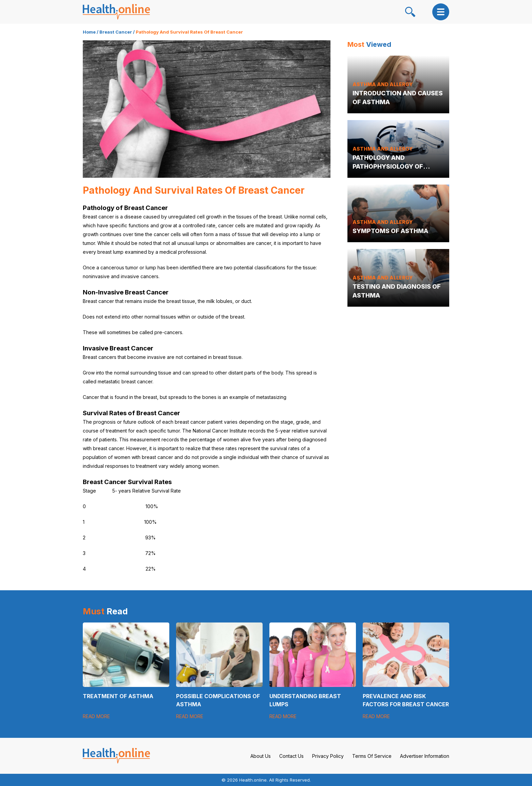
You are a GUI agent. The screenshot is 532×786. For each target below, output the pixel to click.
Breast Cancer (116, 32)
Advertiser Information (425, 756)
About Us (261, 756)
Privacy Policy (328, 756)
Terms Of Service (372, 756)
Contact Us (291, 756)
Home (89, 32)
